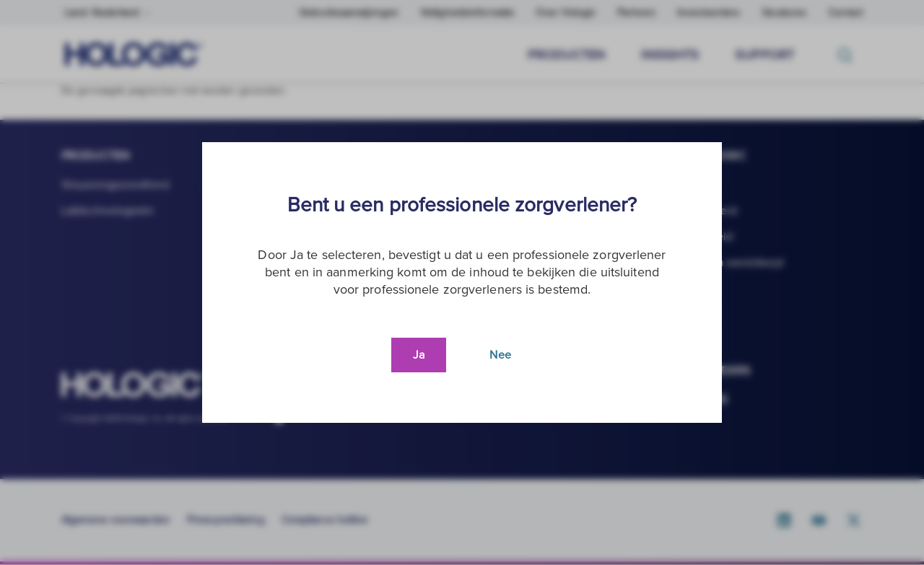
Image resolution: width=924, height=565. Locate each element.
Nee (500, 355)
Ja (419, 355)
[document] (462, 282)
